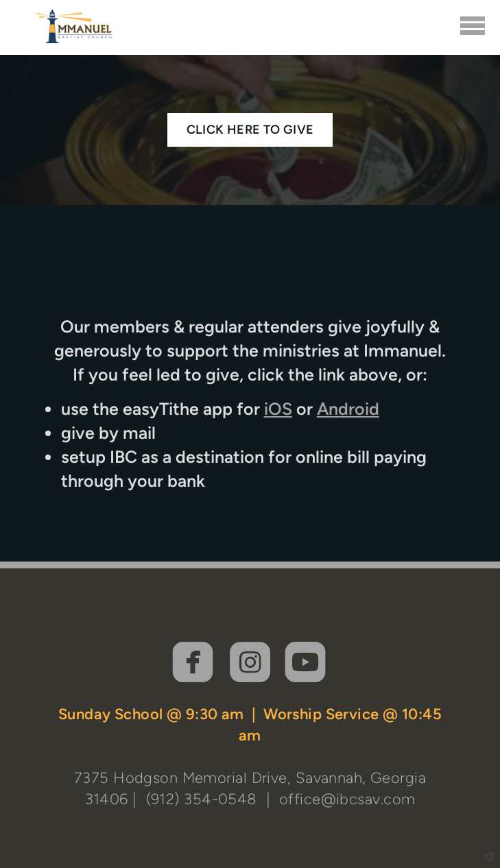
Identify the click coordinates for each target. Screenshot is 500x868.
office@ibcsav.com (347, 799)
